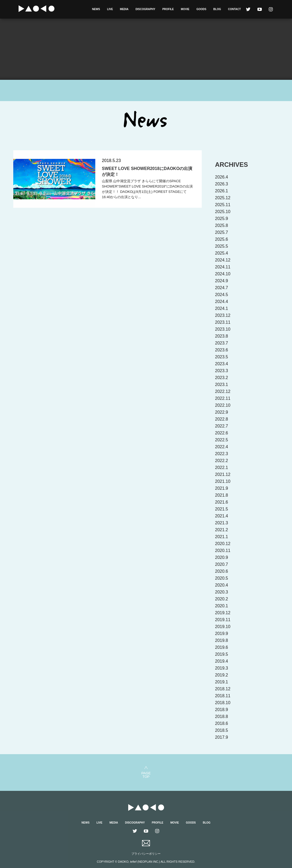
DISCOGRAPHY (145, 9)
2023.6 (222, 350)
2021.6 (222, 502)
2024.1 (222, 308)
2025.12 (223, 198)
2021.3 (222, 523)
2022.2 (222, 461)
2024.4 (222, 302)
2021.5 (222, 509)
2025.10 (223, 212)
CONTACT (234, 9)
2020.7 (222, 564)
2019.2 (222, 675)
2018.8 (222, 717)
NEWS (96, 9)
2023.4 (222, 364)
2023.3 (222, 371)
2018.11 (223, 696)
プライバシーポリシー (146, 854)
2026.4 (222, 177)
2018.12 (223, 689)
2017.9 (222, 737)
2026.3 (222, 184)
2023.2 (222, 378)
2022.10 (223, 405)
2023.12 (223, 315)
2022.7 (222, 426)
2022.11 (223, 398)
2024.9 (222, 281)
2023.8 (222, 336)
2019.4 (222, 661)
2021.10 (223, 481)
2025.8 (222, 225)
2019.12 (223, 613)
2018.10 (223, 703)
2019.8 (222, 640)
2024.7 (222, 288)
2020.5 (222, 578)
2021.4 (222, 516)
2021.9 (222, 488)
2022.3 (222, 454)
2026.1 (222, 191)
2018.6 (222, 723)
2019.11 (223, 620)
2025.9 (222, 219)
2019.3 (222, 668)
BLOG (217, 9)
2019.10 (223, 627)
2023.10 (223, 329)
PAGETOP (146, 775)
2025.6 (222, 239)
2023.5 (222, 357)
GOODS (201, 9)
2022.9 (222, 412)
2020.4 (222, 585)
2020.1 (222, 606)
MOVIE (185, 9)
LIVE (110, 9)
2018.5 (222, 730)
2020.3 (222, 592)
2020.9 (222, 557)
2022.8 (222, 419)
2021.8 (222, 495)
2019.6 (222, 647)
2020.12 (223, 544)
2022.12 (223, 391)
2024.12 (223, 260)
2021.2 (222, 530)
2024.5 (222, 295)
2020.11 (223, 551)
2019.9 (222, 634)
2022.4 (222, 447)
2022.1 (222, 468)
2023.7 (222, 343)
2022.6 (222, 433)
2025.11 (223, 205)
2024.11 (223, 267)
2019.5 (222, 654)
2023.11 (223, 322)
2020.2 (222, 599)
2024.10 (223, 274)
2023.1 (222, 385)
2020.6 (222, 571)
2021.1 (222, 537)
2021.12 (223, 474)
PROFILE (168, 9)
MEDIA (124, 9)
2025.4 (222, 253)
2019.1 (222, 682)
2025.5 (222, 246)
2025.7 (222, 232)
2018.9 (222, 710)
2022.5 (222, 440)
